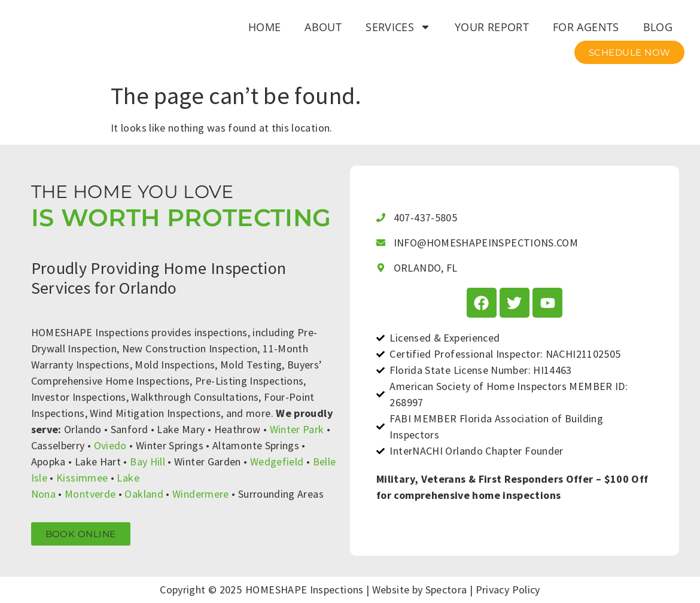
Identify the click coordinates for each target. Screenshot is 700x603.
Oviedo (110, 445)
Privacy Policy (508, 590)
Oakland (144, 494)
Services (398, 27)
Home (264, 27)
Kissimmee (82, 478)
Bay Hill (147, 462)
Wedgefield (277, 462)
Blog (658, 27)
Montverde (90, 494)
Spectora (446, 590)
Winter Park (297, 429)
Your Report (492, 27)
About (323, 27)
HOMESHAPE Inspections (305, 590)
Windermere (201, 494)
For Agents (586, 27)
